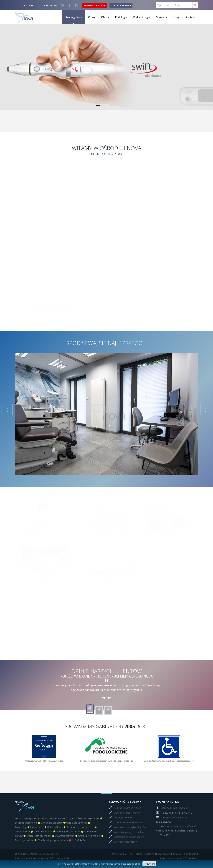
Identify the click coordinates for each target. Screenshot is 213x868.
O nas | (132, 854)
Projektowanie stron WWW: (174, 858)
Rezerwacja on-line (95, 5)
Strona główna (73, 17)
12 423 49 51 (29, 5)
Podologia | (150, 854)
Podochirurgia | (164, 854)
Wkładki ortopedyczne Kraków (129, 832)
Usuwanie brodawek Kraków (128, 822)
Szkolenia (162, 17)
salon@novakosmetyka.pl (171, 818)
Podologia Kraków (123, 818)
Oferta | (140, 854)
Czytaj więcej (187, 85)
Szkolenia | (178, 854)
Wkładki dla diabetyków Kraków (130, 827)
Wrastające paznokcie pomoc (129, 837)
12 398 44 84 (49, 5)
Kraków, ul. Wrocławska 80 (172, 808)
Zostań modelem (121, 5)
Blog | (187, 854)
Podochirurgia (142, 17)
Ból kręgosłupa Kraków (126, 842)
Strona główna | (119, 854)
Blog (176, 17)
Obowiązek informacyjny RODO (54, 858)
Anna (106, 698)
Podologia (121, 17)
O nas (92, 17)
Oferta (105, 17)
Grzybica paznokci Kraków (127, 813)
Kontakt (190, 17)
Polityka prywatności (25, 858)
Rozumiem (149, 864)
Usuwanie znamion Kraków (128, 808)
